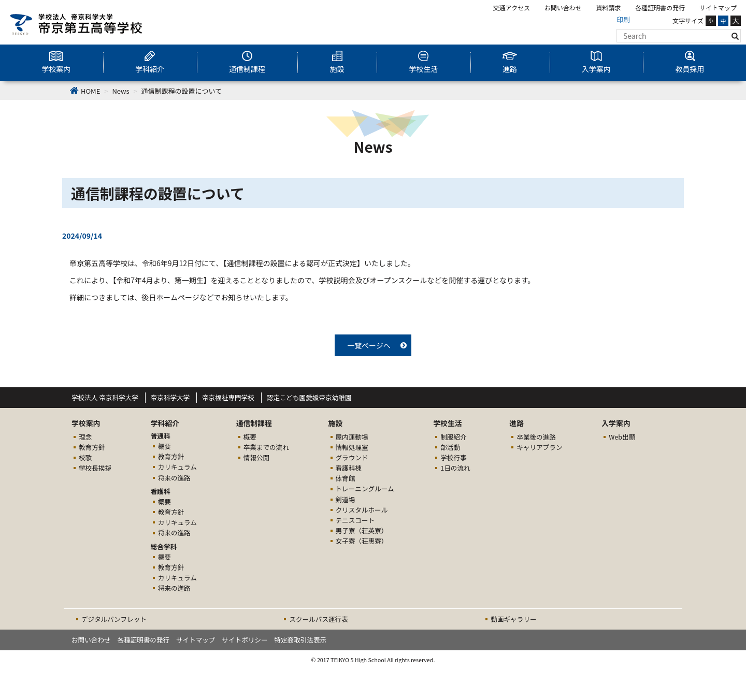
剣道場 (346, 499)
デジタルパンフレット (114, 619)
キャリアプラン (539, 447)
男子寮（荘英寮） (362, 530)
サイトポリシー (245, 640)
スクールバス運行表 (318, 619)
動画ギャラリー (513, 619)
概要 (164, 446)
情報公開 (256, 457)
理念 (85, 437)
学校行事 (453, 457)
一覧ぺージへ (369, 345)
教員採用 (690, 69)
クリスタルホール (362, 510)
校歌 (85, 457)
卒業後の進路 (536, 437)
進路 (510, 69)
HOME (90, 91)
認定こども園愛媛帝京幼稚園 (309, 397)
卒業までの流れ (266, 447)
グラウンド (352, 457)
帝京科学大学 (170, 397)
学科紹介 (150, 69)
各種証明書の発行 (660, 8)
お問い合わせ (563, 8)
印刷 (623, 19)
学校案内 (56, 69)
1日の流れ (455, 468)
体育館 (346, 478)
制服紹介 (453, 437)
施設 (337, 69)
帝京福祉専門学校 (228, 397)
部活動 (450, 447)
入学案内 (596, 69)
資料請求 (609, 8)
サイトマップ (718, 8)
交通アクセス (512, 8)
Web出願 (622, 437)
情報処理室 (352, 447)
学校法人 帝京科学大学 (105, 397)
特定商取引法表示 (300, 640)
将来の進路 (174, 478)
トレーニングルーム (365, 488)
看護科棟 (349, 468)
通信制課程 (247, 69)
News (120, 91)
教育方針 (92, 447)
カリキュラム (177, 467)
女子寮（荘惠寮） (362, 541)
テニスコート (355, 520)
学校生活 (423, 69)
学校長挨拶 (95, 468)
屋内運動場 (352, 437)
